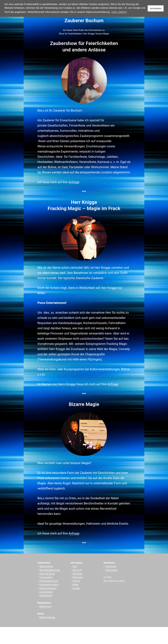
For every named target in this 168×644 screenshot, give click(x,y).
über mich (77, 570)
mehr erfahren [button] (119, 12)
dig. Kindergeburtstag (50, 570)
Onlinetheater (46, 595)
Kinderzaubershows (49, 581)
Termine (76, 581)
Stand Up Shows (47, 574)
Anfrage (74, 182)
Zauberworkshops (48, 588)
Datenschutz (111, 570)
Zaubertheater (46, 592)
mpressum (111, 566)
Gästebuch (78, 574)
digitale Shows (46, 566)
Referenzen (78, 577)
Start (75, 566)
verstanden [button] (156, 8)
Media (75, 585)
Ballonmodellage (47, 617)
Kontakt (76, 588)
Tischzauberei (46, 577)
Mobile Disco (46, 607)
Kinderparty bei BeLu (49, 585)
